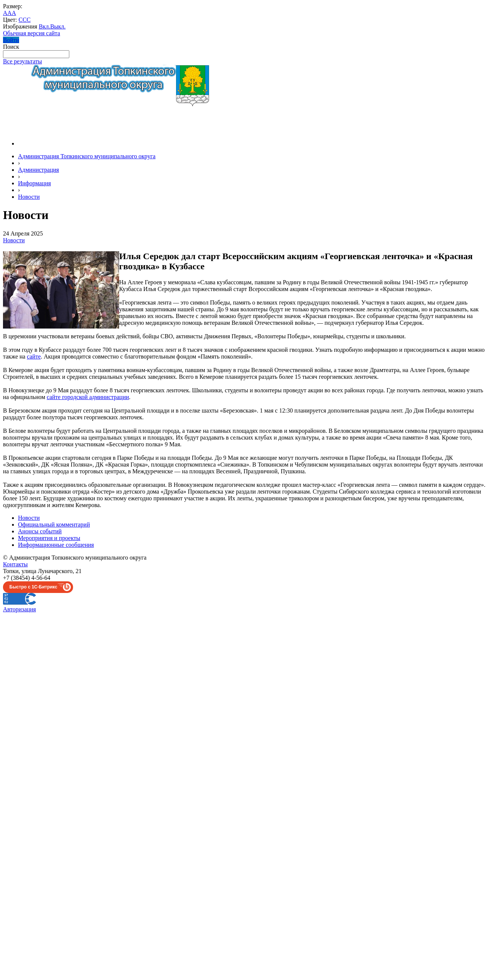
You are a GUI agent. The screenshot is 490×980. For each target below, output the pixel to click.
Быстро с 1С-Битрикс (33, 587)
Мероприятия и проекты (49, 538)
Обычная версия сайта (31, 33)
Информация (34, 183)
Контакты (15, 564)
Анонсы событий (40, 531)
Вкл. (44, 26)
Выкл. (58, 26)
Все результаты (22, 61)
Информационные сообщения (56, 545)
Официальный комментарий (54, 525)
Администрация (38, 170)
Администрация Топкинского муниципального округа (87, 156)
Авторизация (19, 609)
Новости (29, 197)
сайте (34, 356)
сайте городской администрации (88, 397)
